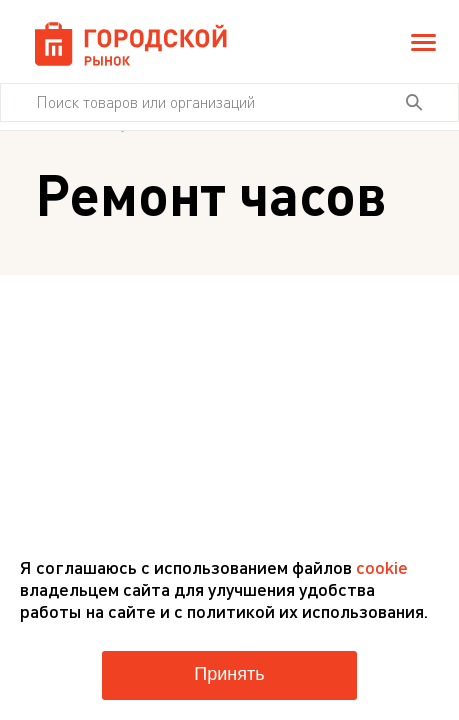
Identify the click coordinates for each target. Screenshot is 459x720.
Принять (229, 674)
